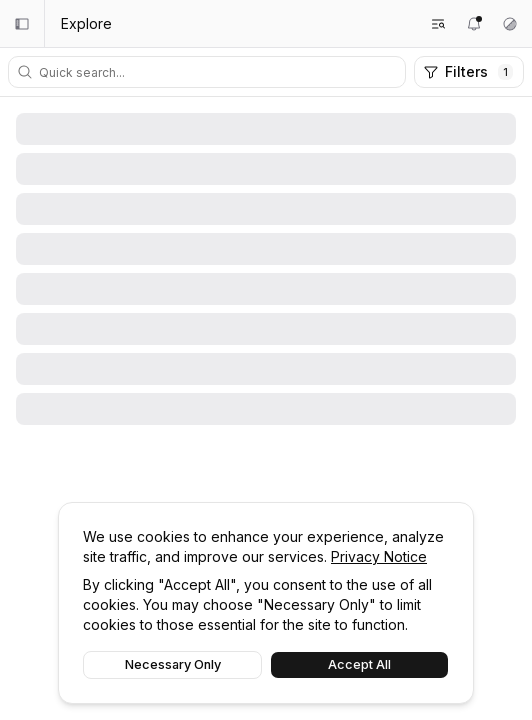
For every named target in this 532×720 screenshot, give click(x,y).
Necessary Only (173, 664)
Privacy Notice (379, 556)
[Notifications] (474, 24)
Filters (468, 71)
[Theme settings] (510, 24)
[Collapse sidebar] (22, 24)
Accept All (359, 664)
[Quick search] (219, 72)
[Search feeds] (438, 24)
